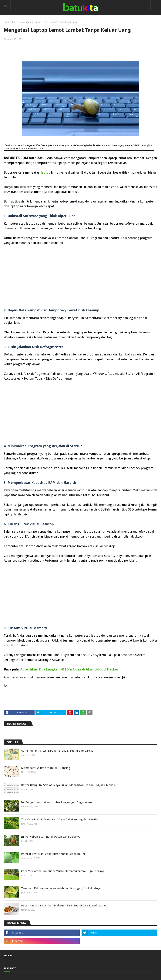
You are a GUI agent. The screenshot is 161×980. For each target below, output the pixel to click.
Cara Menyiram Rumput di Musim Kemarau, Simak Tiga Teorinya (63, 871)
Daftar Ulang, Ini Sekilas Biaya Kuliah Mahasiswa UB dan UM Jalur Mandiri (69, 785)
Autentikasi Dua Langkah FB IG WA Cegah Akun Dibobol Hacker (69, 669)
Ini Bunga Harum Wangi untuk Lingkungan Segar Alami (57, 802)
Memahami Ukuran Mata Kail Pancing (46, 768)
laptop (46, 172)
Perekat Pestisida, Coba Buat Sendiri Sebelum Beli (53, 854)
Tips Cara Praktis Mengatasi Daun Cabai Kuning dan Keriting (60, 819)
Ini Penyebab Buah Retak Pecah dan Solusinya (51, 837)
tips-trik (16, 22)
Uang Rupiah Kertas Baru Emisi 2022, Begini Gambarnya (57, 751)
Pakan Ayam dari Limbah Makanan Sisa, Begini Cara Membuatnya (64, 906)
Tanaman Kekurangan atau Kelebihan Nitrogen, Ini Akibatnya (61, 888)
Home (7, 22)
